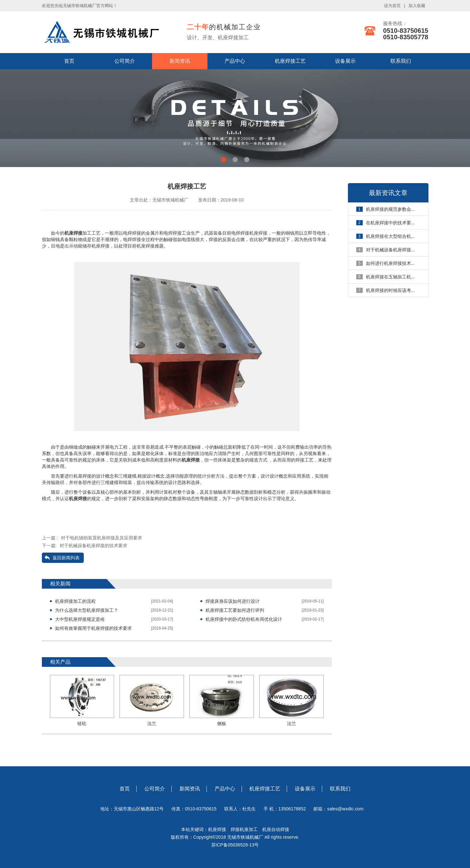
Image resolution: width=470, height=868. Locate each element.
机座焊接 (219, 829)
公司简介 (125, 61)
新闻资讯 (180, 61)
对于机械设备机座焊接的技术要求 (93, 546)
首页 (69, 61)
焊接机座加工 (244, 829)
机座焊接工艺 (290, 61)
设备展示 (345, 61)
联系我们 (401, 61)
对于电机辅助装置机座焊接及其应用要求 (101, 538)
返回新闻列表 (66, 558)
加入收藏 (417, 6)
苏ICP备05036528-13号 (235, 845)
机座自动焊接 (276, 829)
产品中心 (235, 61)
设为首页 (392, 6)
